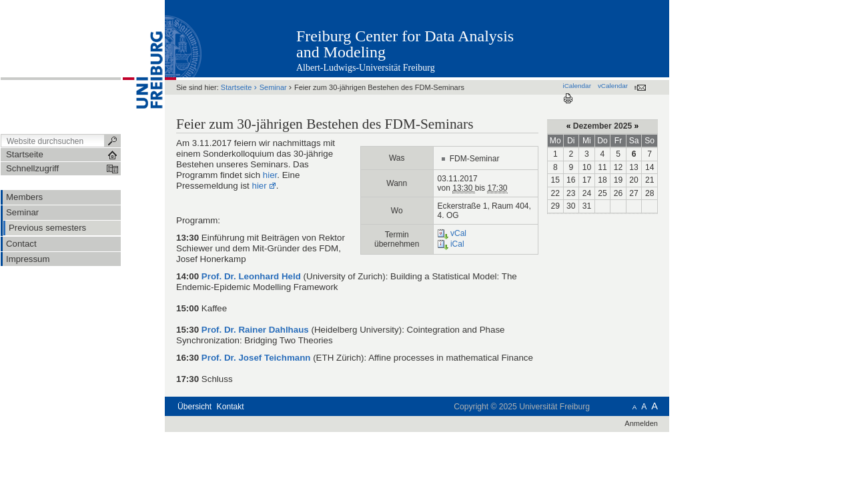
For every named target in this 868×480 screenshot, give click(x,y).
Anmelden (641, 423)
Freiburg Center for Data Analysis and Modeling (405, 44)
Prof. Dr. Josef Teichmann (256, 358)
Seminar (273, 87)
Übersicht (194, 407)
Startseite (237, 87)
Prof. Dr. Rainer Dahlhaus (255, 330)
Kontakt (231, 407)
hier (270, 175)
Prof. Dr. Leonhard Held (251, 276)
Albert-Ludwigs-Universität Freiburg (366, 68)
